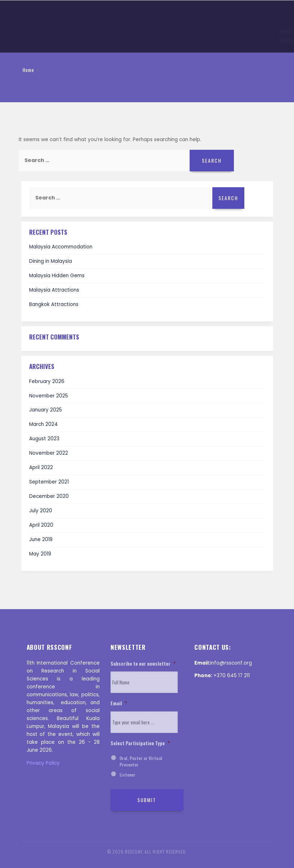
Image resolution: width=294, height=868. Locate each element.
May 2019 (40, 554)
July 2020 (41, 511)
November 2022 (49, 453)
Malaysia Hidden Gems (57, 276)
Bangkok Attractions (54, 304)
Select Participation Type (140, 743)
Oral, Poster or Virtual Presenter (141, 761)
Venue (171, 32)
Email (119, 703)
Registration (140, 32)
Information (46, 32)
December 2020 (49, 496)
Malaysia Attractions (54, 290)
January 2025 (46, 410)
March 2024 (44, 424)
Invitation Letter (232, 32)
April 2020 (41, 525)
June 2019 (41, 539)
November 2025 (49, 396)
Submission (105, 32)
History (196, 32)
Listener (127, 775)
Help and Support (81, 42)
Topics (77, 32)
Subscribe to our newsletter (143, 664)
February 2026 (47, 381)
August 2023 (44, 439)
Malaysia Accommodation (61, 247)
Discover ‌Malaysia (32, 42)
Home (17, 32)
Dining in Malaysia (51, 261)
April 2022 (41, 467)
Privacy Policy (43, 763)
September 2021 (49, 482)
